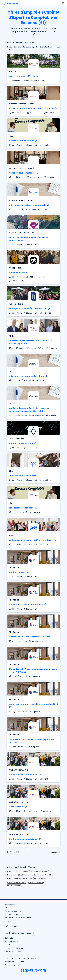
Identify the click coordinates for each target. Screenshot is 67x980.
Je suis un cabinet (12, 942)
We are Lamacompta (13, 911)
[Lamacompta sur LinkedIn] (36, 971)
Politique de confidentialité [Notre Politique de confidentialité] (15, 962)
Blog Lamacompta (12, 914)
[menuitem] (33, 908)
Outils (7, 921)
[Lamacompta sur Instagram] (27, 971)
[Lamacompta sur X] (31, 971)
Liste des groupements (14, 952)
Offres (7, 930)
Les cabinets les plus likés (15, 948)
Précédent (13, 852)
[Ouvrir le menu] (63, 3)
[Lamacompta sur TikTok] (45, 971)
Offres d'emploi (16, 43)
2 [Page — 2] (27, 852)
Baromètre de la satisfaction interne (19, 918)
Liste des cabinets (12, 945)
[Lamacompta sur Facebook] (22, 971)
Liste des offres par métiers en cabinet (19, 933)
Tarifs (7, 908)
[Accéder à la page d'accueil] (10, 3)
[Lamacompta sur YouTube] (40, 971)
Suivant (55, 852)
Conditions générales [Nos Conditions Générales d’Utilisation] (13, 965)
